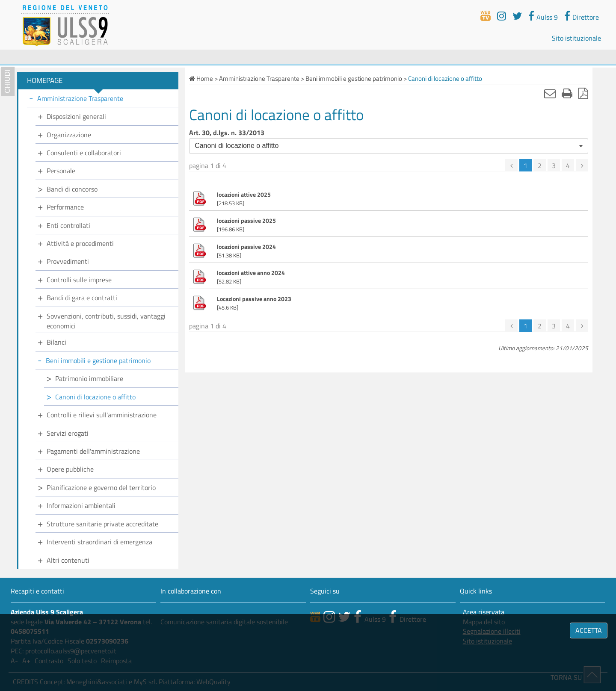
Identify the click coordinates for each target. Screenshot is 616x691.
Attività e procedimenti (80, 243)
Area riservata (484, 612)
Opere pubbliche (70, 469)
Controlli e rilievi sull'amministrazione (102, 415)
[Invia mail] (550, 93)
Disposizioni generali (76, 116)
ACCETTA (589, 630)
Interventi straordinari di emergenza (99, 542)
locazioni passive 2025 (246, 221)
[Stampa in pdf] (583, 93)
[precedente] (511, 165)
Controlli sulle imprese (79, 280)
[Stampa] (567, 93)
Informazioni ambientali (81, 505)
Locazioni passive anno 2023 (254, 299)
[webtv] (486, 16)
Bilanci (56, 342)
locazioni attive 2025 (244, 195)
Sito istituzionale (576, 38)
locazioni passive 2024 (246, 247)
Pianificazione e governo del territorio (101, 487)
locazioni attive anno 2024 (251, 273)
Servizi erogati (68, 433)
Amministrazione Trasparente (80, 98)
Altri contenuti (68, 560)
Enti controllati (68, 225)
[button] (389, 146)
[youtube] (502, 16)
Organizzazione (69, 135)
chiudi (7, 81)
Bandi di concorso (72, 189)
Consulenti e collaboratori (84, 153)
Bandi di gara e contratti (82, 298)
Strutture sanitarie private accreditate (102, 524)
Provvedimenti (68, 261)
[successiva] (582, 165)
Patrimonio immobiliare (89, 378)
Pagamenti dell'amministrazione (93, 451)
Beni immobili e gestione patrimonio (98, 360)
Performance (65, 207)
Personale (61, 171)
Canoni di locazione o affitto (95, 397)
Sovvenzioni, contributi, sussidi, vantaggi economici (106, 321)
